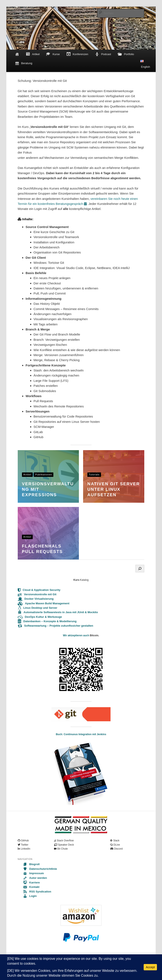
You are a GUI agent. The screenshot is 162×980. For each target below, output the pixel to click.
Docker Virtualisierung (36, 599)
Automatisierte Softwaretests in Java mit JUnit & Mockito (58, 612)
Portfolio (126, 54)
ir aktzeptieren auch (78, 635)
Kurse (53, 54)
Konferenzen (77, 54)
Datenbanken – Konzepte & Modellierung (47, 621)
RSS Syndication (37, 892)
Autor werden (35, 878)
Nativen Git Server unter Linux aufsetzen (114, 489)
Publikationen (44, 475)
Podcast (103, 54)
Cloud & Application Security (39, 590)
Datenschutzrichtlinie (40, 869)
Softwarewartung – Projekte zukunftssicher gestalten (55, 626)
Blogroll (31, 864)
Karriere (31, 883)
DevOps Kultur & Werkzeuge (40, 617)
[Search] (140, 569)
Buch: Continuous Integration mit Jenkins (81, 734)
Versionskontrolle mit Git (37, 594)
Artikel (33, 54)
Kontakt (31, 887)
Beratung (24, 64)
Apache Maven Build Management (44, 603)
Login (30, 896)
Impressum (33, 873)
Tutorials (94, 475)
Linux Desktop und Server (38, 608)
